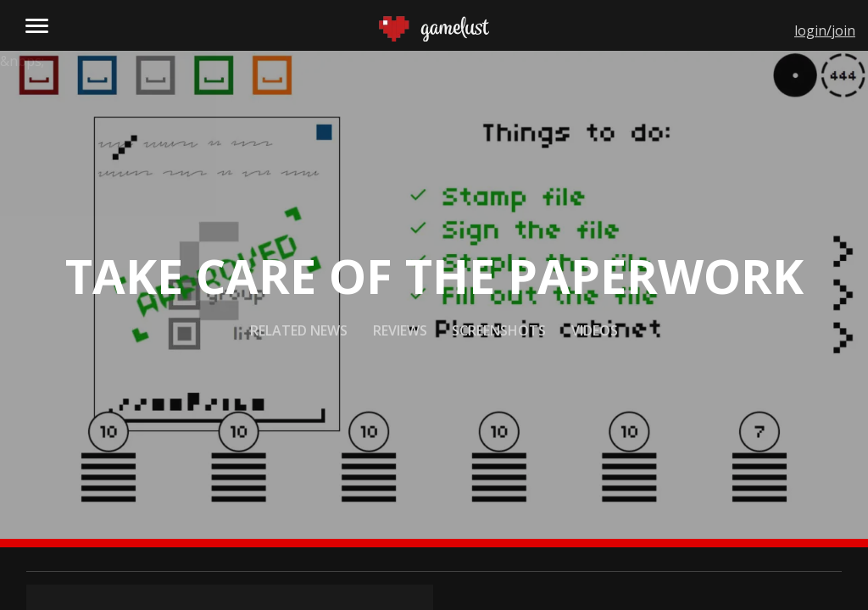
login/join (825, 30)
